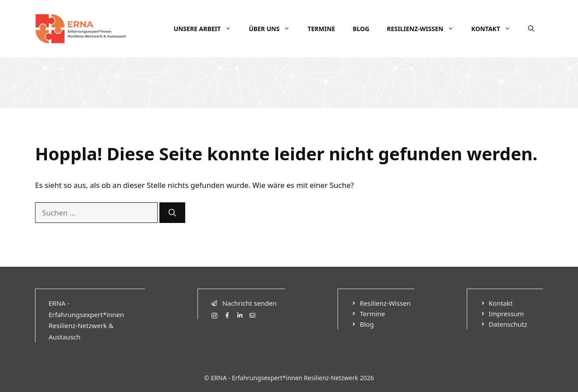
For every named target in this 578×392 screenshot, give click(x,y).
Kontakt (495, 29)
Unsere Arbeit (207, 29)
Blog (361, 29)
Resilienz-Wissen (425, 29)
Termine (321, 29)
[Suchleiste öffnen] (531, 29)
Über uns (274, 29)
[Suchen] (172, 213)
